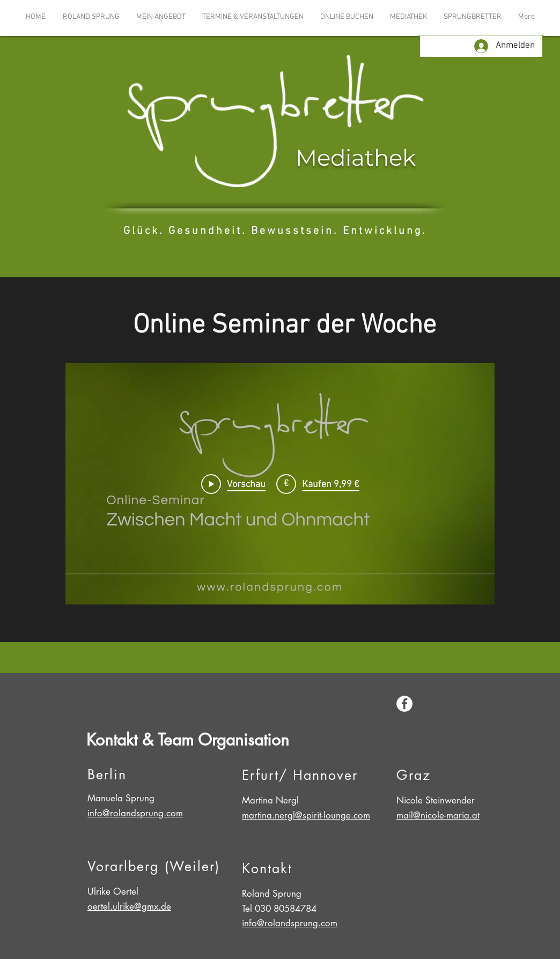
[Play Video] (233, 484)
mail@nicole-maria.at (438, 815)
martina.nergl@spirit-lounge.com (306, 815)
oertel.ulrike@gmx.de (129, 906)
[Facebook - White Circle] (404, 704)
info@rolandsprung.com (135, 813)
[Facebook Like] (453, 705)
